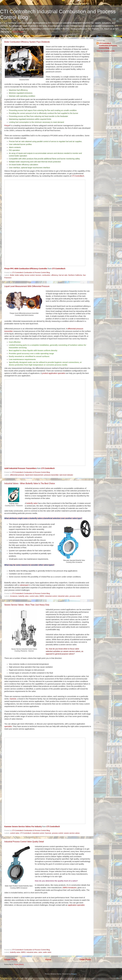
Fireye (7, 126)
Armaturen (14, 596)
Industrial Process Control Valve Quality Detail (24, 842)
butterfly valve (32, 503)
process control (75, 596)
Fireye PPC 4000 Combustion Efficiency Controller (26, 269)
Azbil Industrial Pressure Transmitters (20, 468)
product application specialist (54, 373)
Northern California (75, 275)
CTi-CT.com (18, 32)
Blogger (74, 974)
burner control (30, 275)
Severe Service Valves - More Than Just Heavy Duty (27, 605)
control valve (34, 596)
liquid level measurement (34, 475)
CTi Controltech (78, 176)
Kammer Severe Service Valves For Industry (23, 827)
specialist (8, 726)
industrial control (51, 596)
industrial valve (63, 596)
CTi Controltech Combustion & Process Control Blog (108, 46)
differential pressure (17, 475)
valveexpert (24, 585)
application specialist (76, 905)
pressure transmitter (51, 475)
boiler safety (19, 275)
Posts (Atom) (19, 964)
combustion (46, 275)
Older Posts (85, 959)
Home (48, 959)
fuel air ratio (63, 275)
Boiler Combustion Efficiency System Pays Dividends (27, 42)
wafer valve (47, 952)
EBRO (42, 596)
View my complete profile (106, 51)
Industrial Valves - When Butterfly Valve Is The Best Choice (30, 483)
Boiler (12, 275)
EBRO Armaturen (70, 888)
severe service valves (72, 833)
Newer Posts (11, 959)
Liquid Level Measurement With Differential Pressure (27, 286)
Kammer (13, 699)
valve (40, 952)
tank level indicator (66, 475)
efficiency (55, 275)
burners (38, 275)
